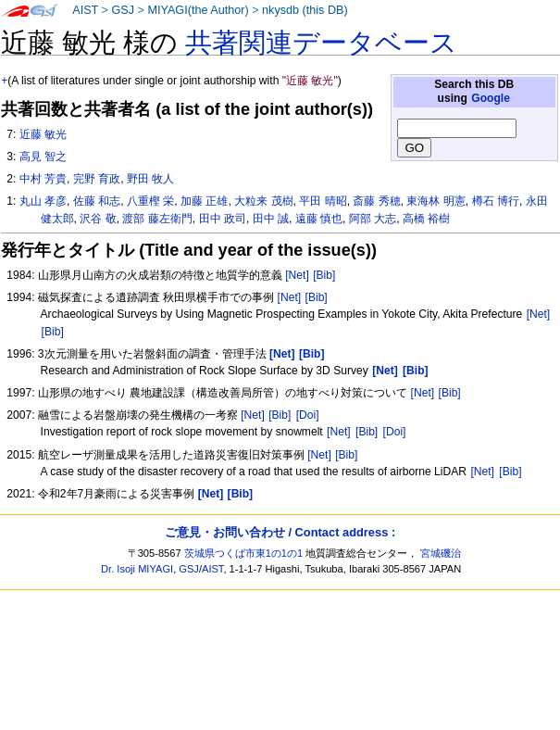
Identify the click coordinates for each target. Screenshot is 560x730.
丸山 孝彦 (43, 201)
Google (491, 98)
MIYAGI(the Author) (198, 10)
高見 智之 (43, 157)
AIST (85, 10)
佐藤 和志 (97, 201)
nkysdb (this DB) (305, 10)
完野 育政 (97, 179)
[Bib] (324, 275)
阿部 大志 (373, 219)
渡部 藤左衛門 (157, 219)
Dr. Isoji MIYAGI (137, 569)
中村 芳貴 (43, 179)
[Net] (297, 275)
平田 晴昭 (323, 201)
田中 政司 (223, 219)
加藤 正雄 (204, 201)
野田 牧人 (150, 179)
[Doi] (308, 415)
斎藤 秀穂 (376, 201)
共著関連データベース (321, 43)
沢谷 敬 (98, 219)
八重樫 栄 (150, 201)
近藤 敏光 (43, 134)
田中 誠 (271, 219)
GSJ (123, 10)
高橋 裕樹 (426, 219)
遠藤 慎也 (319, 219)
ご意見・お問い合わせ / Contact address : (280, 532)
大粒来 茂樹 (263, 201)
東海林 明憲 (436, 201)
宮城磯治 (441, 553)
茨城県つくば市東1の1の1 (244, 553)
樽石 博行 (496, 201)
